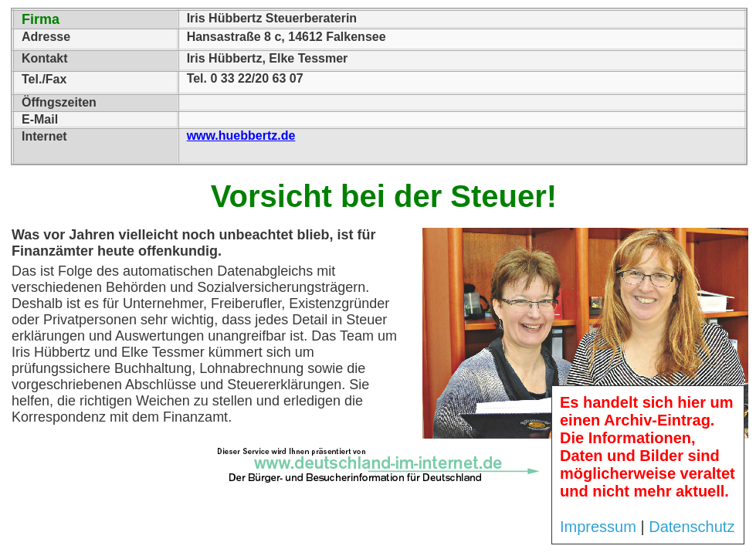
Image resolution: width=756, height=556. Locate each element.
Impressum (598, 527)
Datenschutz (692, 527)
